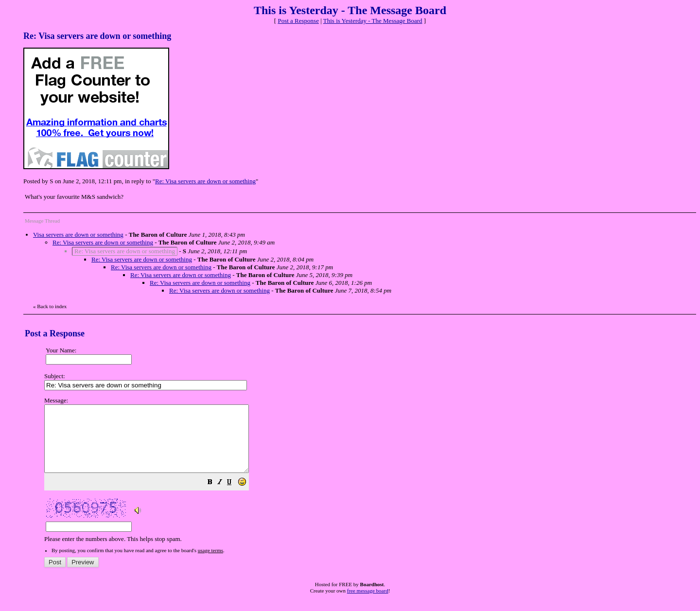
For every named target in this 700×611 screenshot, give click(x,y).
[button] (234, 497)
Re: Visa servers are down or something (205, 181)
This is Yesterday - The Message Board (373, 21)
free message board (368, 604)
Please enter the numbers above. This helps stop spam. (366, 476)
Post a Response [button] (298, 21)
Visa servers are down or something (78, 235)
